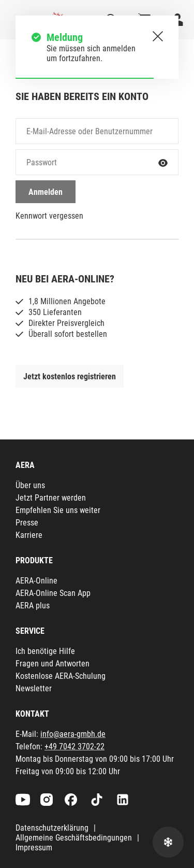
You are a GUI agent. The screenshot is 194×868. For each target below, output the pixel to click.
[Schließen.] (158, 36)
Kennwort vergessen (49, 216)
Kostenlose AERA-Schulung (61, 676)
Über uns (30, 485)
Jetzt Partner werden (51, 498)
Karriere (29, 535)
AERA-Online (36, 581)
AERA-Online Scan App (53, 593)
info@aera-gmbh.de (73, 734)
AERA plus (33, 606)
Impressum (34, 848)
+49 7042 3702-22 (74, 746)
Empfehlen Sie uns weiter (58, 510)
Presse (27, 523)
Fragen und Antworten (53, 664)
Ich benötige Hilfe (45, 651)
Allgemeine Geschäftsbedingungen (74, 838)
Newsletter (34, 688)
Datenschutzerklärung (52, 828)
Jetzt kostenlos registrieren (70, 376)
